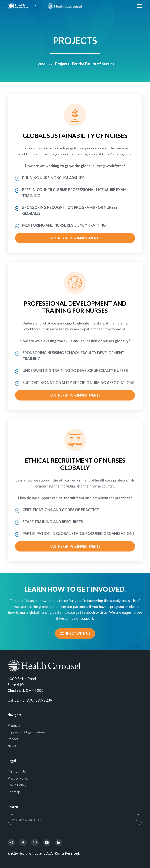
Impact (13, 739)
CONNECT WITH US (75, 634)
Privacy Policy (18, 778)
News (12, 746)
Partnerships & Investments (75, 238)
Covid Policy (17, 785)
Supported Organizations (26, 732)
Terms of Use (17, 771)
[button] (138, 6)
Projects (14, 725)
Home (40, 63)
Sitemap (14, 792)
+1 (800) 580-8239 (36, 700)
